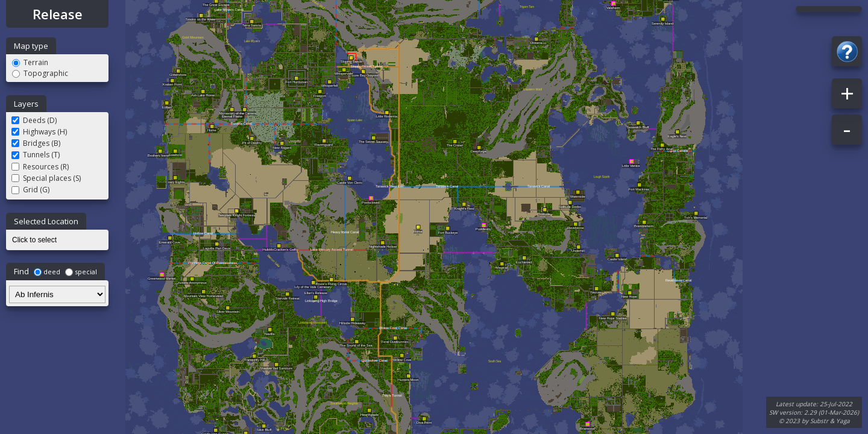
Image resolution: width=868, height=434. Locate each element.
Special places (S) (46, 178)
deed (47, 272)
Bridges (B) (36, 143)
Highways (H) (39, 132)
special (81, 272)
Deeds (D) (34, 120)
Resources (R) (40, 167)
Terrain (30, 62)
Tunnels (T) (36, 155)
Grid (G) (30, 190)
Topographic (40, 73)
